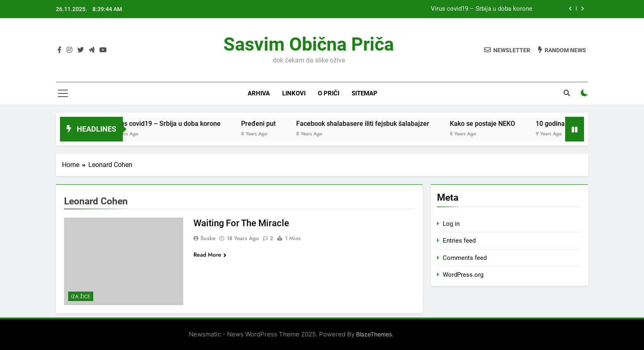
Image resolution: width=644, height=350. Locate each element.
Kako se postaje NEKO (491, 124)
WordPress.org (463, 275)
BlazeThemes (374, 334)
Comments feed (465, 258)
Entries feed (459, 241)
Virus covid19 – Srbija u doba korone (482, 9)
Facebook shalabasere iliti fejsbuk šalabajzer (371, 124)
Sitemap (365, 93)
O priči (329, 93)
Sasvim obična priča (309, 44)
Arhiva (259, 93)
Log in (451, 224)
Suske (208, 238)
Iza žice (81, 297)
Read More (210, 255)
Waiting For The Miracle (241, 223)
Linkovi (294, 93)
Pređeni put (267, 124)
